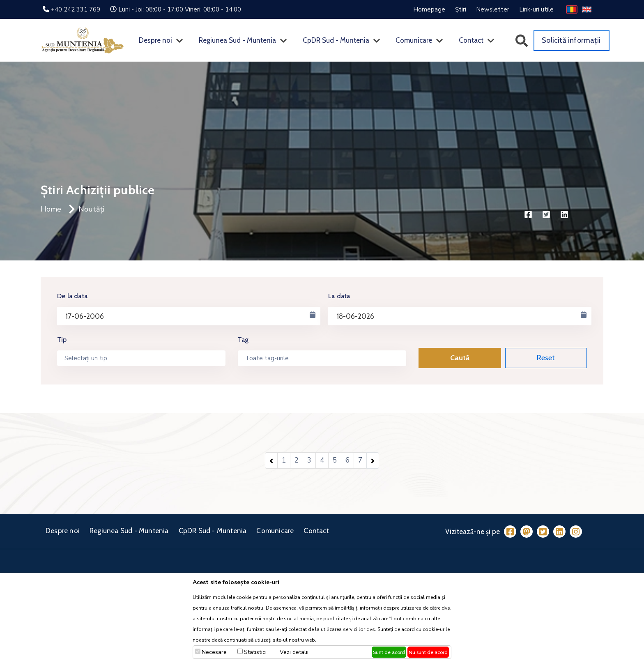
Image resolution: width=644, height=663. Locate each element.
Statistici (255, 652)
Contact (471, 40)
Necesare (214, 652)
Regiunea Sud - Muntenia (237, 40)
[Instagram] (576, 532)
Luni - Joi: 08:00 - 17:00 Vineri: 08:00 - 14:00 (180, 9)
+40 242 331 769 (76, 9)
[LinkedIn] (559, 532)
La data (339, 296)
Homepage (429, 9)
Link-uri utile (536, 9)
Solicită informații (571, 40)
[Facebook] (510, 532)
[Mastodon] (527, 532)
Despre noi (155, 40)
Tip (62, 340)
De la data (72, 296)
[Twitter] (543, 532)
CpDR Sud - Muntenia (336, 40)
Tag (243, 340)
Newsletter (493, 9)
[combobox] (141, 358)
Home (51, 209)
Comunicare (414, 40)
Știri (461, 9)
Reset (546, 358)
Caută (460, 358)
